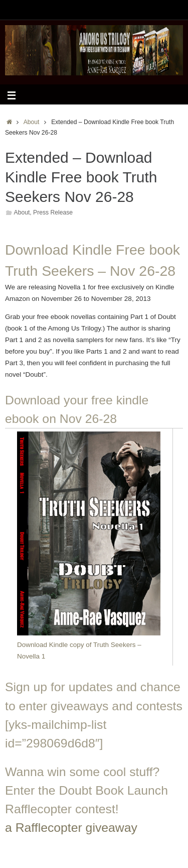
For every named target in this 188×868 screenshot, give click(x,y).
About (32, 122)
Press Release (53, 212)
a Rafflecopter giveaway (71, 828)
